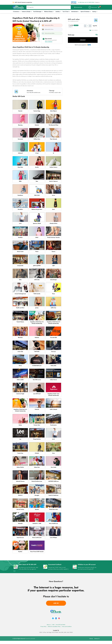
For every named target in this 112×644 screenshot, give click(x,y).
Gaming (94, 12)
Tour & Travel (66, 12)
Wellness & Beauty (49, 12)
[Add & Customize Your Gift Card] (99, 7)
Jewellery (58, 12)
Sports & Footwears (85, 12)
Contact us (97, 2)
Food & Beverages (37, 12)
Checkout (83, 40)
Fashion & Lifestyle (26, 12)
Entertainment (75, 12)
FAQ (53, 625)
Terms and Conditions (67, 627)
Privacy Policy (43, 627)
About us (49, 625)
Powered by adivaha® (30, 639)
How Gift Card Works (61, 625)
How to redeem (94, 30)
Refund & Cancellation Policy (54, 627)
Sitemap (91, 639)
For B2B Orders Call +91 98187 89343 (86, 2)
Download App (78, 7)
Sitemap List (97, 639)
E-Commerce (16, 12)
